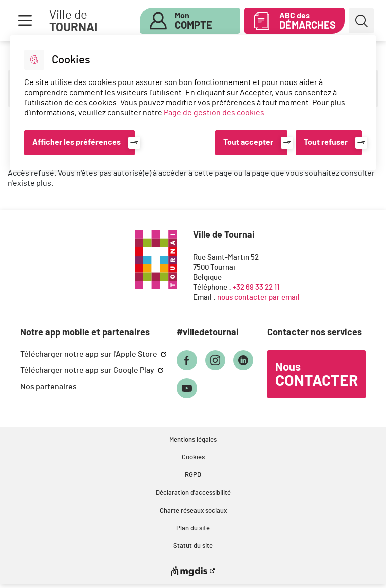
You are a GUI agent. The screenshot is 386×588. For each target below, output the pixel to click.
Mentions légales (193, 440)
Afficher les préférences (76, 142)
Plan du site (193, 528)
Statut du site (193, 546)
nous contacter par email (258, 298)
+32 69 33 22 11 (256, 287)
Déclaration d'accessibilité (193, 493)
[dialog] (193, 103)
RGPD (193, 475)
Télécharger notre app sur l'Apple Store (89, 354)
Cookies (193, 457)
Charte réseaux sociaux (193, 511)
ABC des (308, 21)
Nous (317, 375)
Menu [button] (25, 21)
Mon (194, 21)
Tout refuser (326, 142)
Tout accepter (248, 142)
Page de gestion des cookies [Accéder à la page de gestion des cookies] (214, 113)
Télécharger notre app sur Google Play (88, 370)
